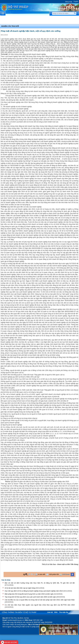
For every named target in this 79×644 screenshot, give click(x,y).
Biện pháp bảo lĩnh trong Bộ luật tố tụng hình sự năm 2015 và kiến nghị (29, 594)
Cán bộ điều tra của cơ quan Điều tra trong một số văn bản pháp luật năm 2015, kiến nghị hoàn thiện (40, 600)
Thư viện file (64, 612)
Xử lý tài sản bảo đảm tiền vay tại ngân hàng (20, 588)
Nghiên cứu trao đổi (10, 26)
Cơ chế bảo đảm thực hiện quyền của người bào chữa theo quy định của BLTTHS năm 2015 (40, 605)
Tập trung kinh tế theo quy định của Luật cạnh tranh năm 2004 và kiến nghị (30, 597)
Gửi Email (66, 574)
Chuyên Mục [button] (39, 20)
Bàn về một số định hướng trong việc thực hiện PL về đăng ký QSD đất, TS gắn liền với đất (40, 583)
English (76, 1)
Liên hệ (50, 612)
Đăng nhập (69, 2)
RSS (56, 612)
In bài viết (42, 574)
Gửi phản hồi (54, 574)
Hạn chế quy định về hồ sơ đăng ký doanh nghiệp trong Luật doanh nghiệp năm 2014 (34, 591)
